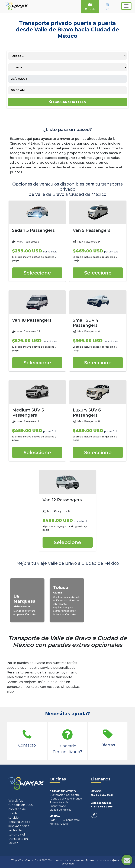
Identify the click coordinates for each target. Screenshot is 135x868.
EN (108, 7)
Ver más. (30, 614)
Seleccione (37, 273)
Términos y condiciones (99, 860)
